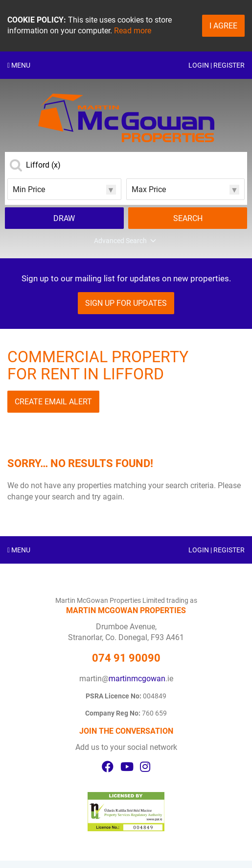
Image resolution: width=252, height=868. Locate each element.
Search (188, 218)
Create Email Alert (53, 402)
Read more (133, 31)
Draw (64, 218)
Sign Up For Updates (126, 303)
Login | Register (217, 65)
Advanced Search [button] (126, 241)
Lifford (43, 165)
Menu (19, 65)
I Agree (223, 26)
